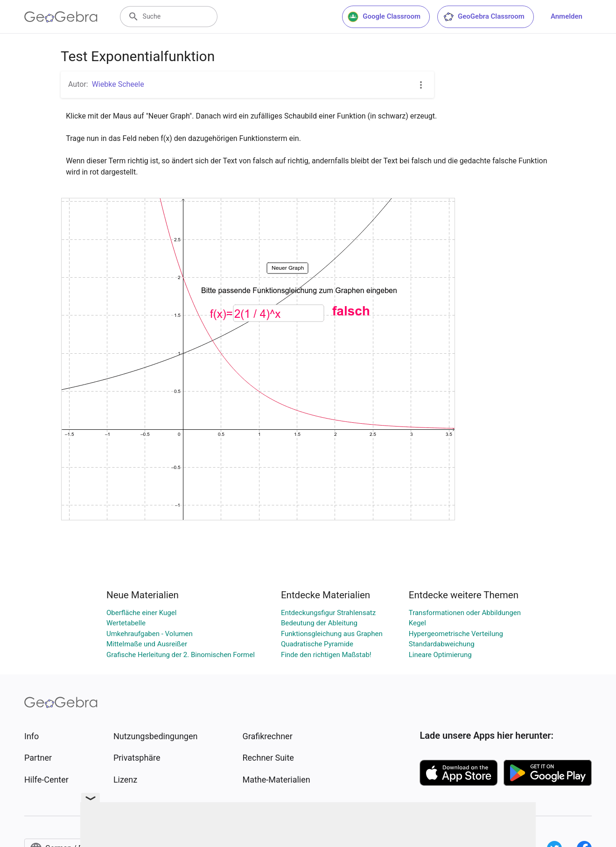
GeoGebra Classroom (484, 17)
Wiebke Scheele (118, 84)
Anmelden (567, 16)
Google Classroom (384, 17)
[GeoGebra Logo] (61, 17)
